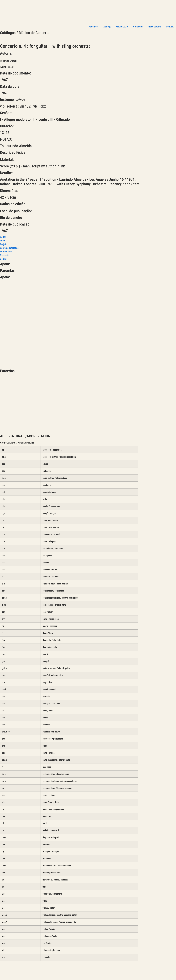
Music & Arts (122, 27)
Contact (170, 27)
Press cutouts (155, 27)
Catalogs (107, 27)
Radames (93, 27)
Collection (138, 27)
